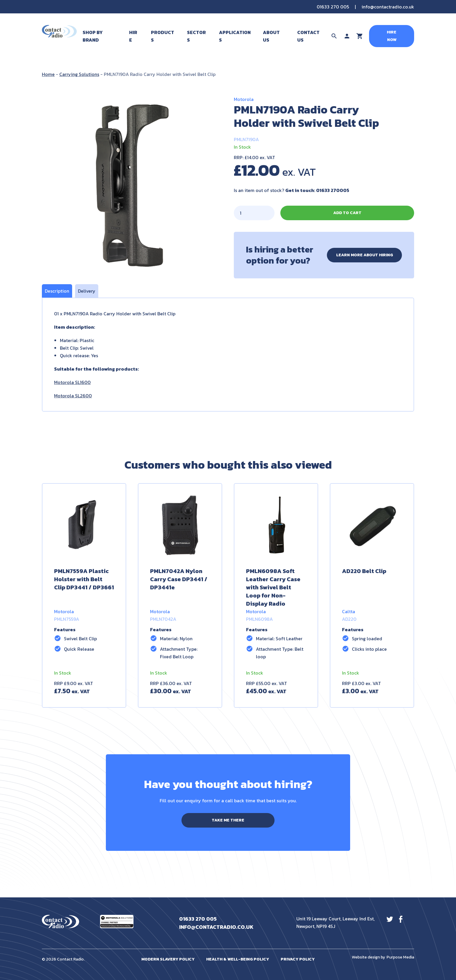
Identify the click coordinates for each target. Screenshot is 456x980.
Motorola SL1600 (72, 382)
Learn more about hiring (365, 255)
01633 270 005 (333, 7)
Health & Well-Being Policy (238, 959)
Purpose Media (400, 957)
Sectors (196, 36)
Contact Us (308, 36)
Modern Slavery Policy (168, 959)
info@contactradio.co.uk (388, 7)
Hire (133, 36)
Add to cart (347, 213)
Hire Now (392, 36)
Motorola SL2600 (73, 396)
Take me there (228, 820)
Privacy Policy (298, 959)
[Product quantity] (254, 213)
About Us (271, 36)
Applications (235, 36)
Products (163, 36)
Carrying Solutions (79, 74)
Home (48, 74)
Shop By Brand (93, 36)
